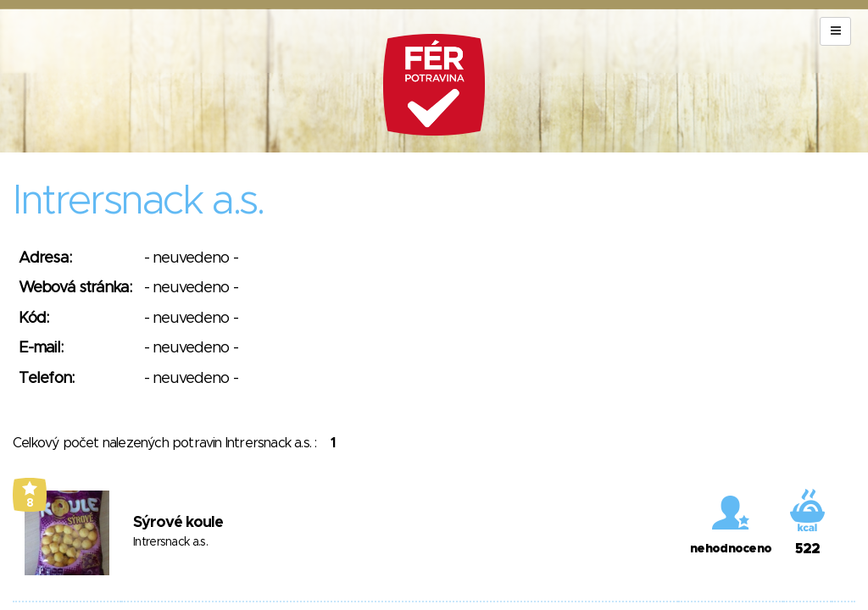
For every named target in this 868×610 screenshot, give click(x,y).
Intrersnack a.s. (170, 542)
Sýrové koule (178, 523)
